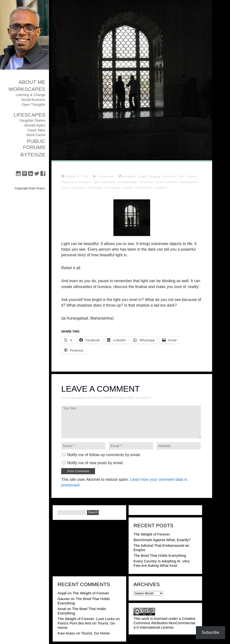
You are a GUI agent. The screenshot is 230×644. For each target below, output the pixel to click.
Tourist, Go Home (95, 633)
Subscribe (211, 632)
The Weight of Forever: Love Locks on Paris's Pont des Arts (89, 621)
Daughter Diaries (32, 120)
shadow (160, 182)
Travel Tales (36, 130)
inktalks (191, 176)
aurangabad (129, 176)
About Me (32, 82)
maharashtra (108, 182)
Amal (62, 609)
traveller (128, 187)
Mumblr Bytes (35, 125)
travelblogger (95, 187)
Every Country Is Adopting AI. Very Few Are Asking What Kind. (162, 563)
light (96, 182)
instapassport (69, 182)
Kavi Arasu (66, 633)
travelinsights (113, 187)
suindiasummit (189, 182)
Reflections (146, 182)
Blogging (155, 176)
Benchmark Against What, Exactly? (162, 540)
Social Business (33, 100)
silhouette (172, 182)
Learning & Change (30, 95)
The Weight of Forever (152, 534)
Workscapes (27, 89)
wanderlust (161, 187)
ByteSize (33, 155)
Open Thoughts (34, 105)
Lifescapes (29, 115)
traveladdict (78, 187)
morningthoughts (127, 182)
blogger (143, 176)
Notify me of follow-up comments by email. (104, 455)
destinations (169, 176)
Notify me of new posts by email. (95, 463)
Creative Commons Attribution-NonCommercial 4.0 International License (164, 623)
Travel (65, 187)
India (182, 176)
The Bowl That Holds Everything (160, 555)
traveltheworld (143, 187)
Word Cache (36, 135)
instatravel (85, 182)
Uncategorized (105, 176)
